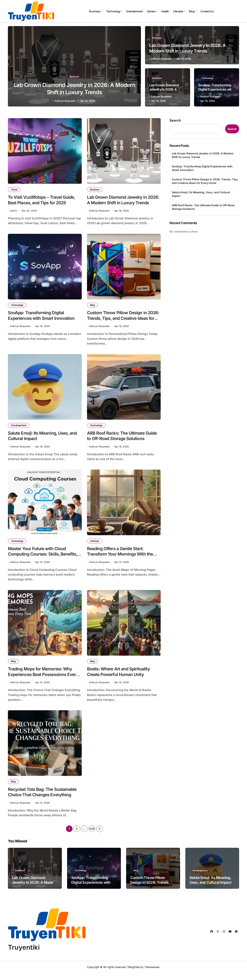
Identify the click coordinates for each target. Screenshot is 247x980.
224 (92, 836)
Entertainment (135, 11)
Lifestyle (179, 11)
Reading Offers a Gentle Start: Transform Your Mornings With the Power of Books (122, 559)
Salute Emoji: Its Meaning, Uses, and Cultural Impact (201, 194)
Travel (15, 190)
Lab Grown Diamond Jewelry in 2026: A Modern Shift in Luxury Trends (119, 204)
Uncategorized (19, 428)
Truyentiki (24, 954)
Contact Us (207, 11)
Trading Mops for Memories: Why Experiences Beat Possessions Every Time (42, 680)
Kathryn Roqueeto (65, 101)
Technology (114, 11)
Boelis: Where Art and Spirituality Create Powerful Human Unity (121, 677)
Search (175, 120)
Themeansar (152, 974)
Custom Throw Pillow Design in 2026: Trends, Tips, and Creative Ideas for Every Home (120, 320)
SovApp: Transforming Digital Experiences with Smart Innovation (216, 89)
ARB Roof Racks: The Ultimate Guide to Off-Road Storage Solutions (118, 442)
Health (165, 11)
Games (152, 11)
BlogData (134, 974)
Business (96, 11)
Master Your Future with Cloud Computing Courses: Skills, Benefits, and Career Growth (39, 559)
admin (14, 212)
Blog (193, 11)
